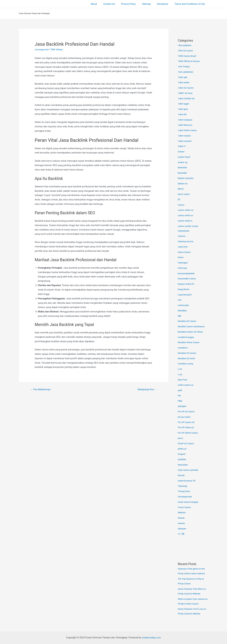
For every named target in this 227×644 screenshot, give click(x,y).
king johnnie (184, 289)
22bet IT (182, 146)
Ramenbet (183, 465)
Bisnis (181, 189)
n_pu (180, 374)
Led (180, 300)
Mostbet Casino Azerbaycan (193, 326)
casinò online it (186, 221)
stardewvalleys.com (151, 638)
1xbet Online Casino (188, 130)
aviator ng (183, 162)
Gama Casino (185, 252)
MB (180, 316)
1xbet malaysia (186, 120)
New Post (183, 380)
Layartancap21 (186, 295)
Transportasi (184, 491)
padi (180, 390)
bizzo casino (184, 194)
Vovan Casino (185, 507)
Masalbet (183, 310)
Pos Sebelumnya (42, 390)
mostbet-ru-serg (186, 364)
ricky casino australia (189, 470)
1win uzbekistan (186, 72)
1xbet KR (183, 114)
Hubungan (183, 263)
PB (179, 396)
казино (182, 523)
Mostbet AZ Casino (188, 321)
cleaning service (186, 241)
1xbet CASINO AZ (187, 98)
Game (181, 257)
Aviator (182, 152)
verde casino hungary (189, 502)
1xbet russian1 (186, 141)
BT (179, 199)
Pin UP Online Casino (189, 433)
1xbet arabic (184, 82)
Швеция (182, 529)
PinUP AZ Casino (187, 443)
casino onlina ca (186, 210)
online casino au (186, 385)
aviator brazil (185, 157)
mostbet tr (183, 348)
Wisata (181, 518)
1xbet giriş (183, 109)
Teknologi (183, 486)
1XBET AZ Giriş (186, 93)
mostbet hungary (187, 337)
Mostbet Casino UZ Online (192, 332)
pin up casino (185, 417)
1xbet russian (185, 136)
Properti (182, 454)
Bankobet (183, 167)
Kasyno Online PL (187, 284)
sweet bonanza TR (187, 481)
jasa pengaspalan (187, 273)
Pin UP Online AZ (187, 427)
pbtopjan (182, 406)
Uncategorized (42, 49)
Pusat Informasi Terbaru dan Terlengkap (34, 13)
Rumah (182, 475)
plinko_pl (182, 449)
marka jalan (184, 305)
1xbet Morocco (186, 125)
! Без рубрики (185, 45)
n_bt (180, 369)
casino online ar (186, 215)
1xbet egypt (184, 104)
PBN (180, 401)
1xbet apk (183, 77)
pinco (181, 438)
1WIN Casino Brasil (188, 56)
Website (182, 512)
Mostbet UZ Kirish (187, 358)
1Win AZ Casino (186, 51)
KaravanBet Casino (188, 279)
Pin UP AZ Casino (187, 411)
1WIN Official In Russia (190, 61)
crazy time (183, 247)
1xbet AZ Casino (186, 88)
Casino (181, 205)
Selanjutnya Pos (146, 390)
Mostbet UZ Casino (188, 353)
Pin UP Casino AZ (187, 422)
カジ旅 (181, 534)
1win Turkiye (184, 66)
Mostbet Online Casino (190, 342)
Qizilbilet (182, 459)
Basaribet (183, 173)
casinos (182, 236)
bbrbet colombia (186, 178)
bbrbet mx (183, 184)
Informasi (183, 268)
